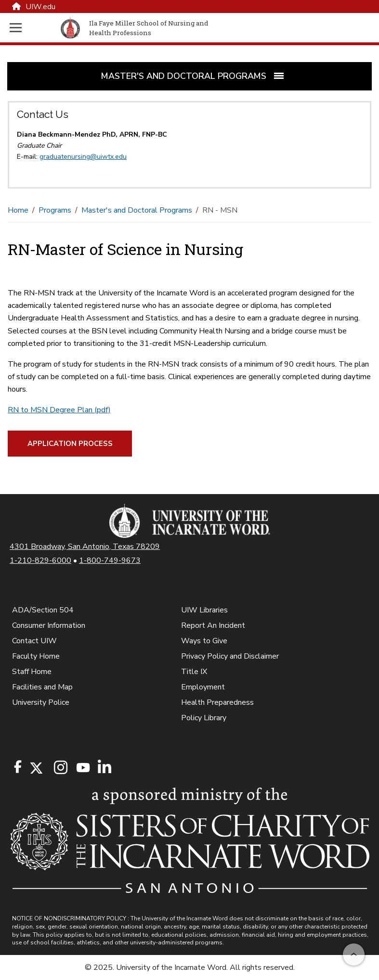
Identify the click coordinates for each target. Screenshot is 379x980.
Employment (203, 687)
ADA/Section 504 (43, 610)
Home (18, 210)
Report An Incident (213, 625)
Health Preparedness (217, 702)
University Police (41, 702)
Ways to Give (204, 641)
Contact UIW (34, 641)
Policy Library (204, 718)
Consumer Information (49, 625)
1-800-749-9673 (110, 560)
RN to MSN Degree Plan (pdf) (59, 410)
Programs (55, 210)
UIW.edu (34, 7)
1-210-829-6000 (40, 560)
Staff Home (32, 672)
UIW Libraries (204, 610)
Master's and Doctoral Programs (137, 210)
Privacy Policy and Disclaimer (230, 656)
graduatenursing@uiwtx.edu (83, 157)
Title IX (194, 672)
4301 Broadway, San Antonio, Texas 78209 (85, 547)
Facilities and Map (42, 687)
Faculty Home (36, 656)
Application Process (70, 444)
